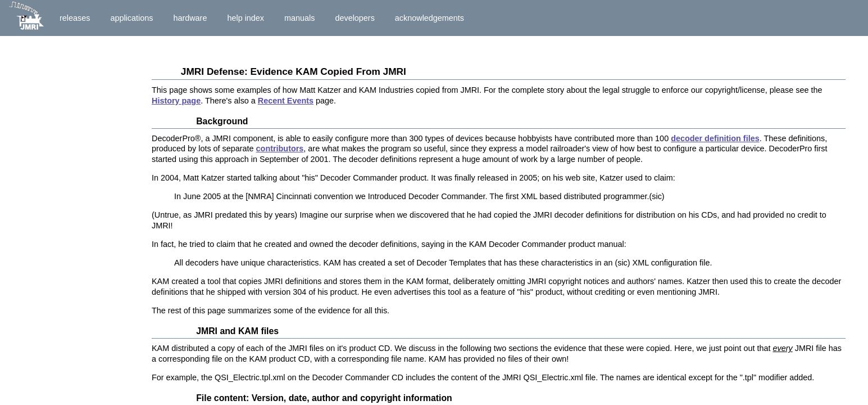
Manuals (299, 18)
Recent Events (286, 101)
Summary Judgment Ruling (59, 174)
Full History (56, 193)
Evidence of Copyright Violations (70, 309)
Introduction (57, 48)
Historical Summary (45, 66)
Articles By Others (42, 78)
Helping (22, 125)
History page (176, 101)
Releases (75, 18)
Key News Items (67, 145)
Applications (131, 18)
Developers (355, 18)
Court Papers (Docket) (49, 232)
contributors (280, 148)
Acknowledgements (430, 18)
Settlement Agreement (49, 163)
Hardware (190, 18)
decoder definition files (715, 138)
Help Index (246, 18)
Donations (26, 114)
